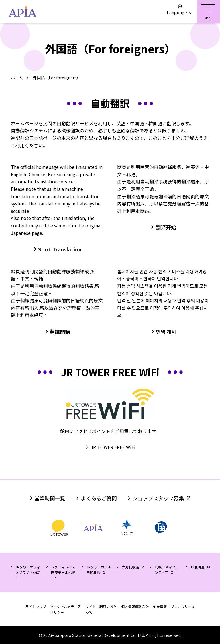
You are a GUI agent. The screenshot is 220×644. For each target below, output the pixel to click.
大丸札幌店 (130, 567)
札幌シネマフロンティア (167, 570)
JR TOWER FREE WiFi (113, 447)
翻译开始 (166, 227)
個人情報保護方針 (135, 606)
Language (180, 10)
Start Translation (60, 249)
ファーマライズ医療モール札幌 (63, 570)
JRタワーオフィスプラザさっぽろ (28, 572)
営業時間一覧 (50, 498)
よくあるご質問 (99, 498)
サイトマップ (36, 606)
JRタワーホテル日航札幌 (99, 570)
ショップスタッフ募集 (158, 498)
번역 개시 (166, 332)
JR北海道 (197, 567)
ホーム (17, 78)
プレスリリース (183, 606)
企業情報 (160, 606)
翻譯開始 (60, 332)
